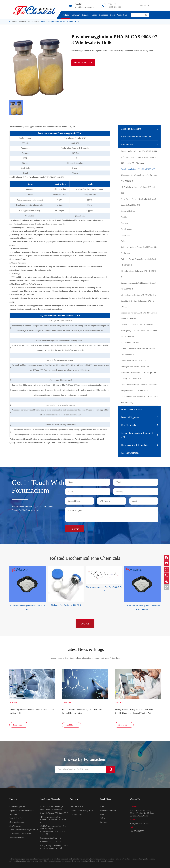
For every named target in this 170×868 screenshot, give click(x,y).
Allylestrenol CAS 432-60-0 (50, 839)
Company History (77, 815)
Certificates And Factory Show (82, 811)
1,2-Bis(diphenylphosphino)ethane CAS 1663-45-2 (138, 190)
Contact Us (122, 15)
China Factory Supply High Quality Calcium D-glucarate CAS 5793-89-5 (139, 202)
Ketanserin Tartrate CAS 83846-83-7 (54, 814)
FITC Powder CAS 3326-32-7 (132, 343)
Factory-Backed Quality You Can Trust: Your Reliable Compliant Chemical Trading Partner (134, 711)
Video (102, 819)
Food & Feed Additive (132, 410)
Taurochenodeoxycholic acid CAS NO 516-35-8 (139, 151)
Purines (124, 241)
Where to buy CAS (83, 63)
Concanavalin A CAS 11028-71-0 (133, 361)
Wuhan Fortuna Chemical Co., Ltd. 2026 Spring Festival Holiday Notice (82, 711)
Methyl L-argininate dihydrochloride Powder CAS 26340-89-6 (138, 352)
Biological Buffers (128, 211)
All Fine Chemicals (130, 453)
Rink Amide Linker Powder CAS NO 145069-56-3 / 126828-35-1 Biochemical (138, 160)
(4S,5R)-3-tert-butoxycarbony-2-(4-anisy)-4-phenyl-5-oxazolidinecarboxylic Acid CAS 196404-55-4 (53, 831)
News (113, 15)
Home (14, 22)
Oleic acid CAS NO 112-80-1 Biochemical (137, 325)
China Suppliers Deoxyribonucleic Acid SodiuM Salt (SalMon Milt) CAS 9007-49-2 (139, 388)
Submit (75, 528)
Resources (103, 15)
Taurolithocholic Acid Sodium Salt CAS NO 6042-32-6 (138, 304)
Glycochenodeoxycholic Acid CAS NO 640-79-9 (139, 274)
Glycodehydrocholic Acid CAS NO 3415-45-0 (138, 295)
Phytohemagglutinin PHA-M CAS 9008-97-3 (60, 22)
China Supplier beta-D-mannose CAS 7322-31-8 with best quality (139, 400)
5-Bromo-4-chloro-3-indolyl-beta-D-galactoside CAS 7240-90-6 (139, 178)
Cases (94, 15)
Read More (19, 725)
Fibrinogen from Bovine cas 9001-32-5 (136, 367)
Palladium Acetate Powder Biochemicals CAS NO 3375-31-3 (138, 262)
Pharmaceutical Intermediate (135, 445)
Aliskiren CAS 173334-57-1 (50, 842)
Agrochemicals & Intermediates (136, 137)
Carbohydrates (126, 229)
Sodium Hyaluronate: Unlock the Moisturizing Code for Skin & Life (32, 711)
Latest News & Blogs (85, 649)
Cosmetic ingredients (131, 129)
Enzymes (124, 223)
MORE (85, 623)
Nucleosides (125, 235)
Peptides (124, 217)
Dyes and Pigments (130, 417)
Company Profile (76, 807)
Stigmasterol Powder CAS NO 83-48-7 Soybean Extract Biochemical (139, 316)
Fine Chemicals (128, 425)
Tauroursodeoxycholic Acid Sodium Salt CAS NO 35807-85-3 (138, 286)
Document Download (108, 811)
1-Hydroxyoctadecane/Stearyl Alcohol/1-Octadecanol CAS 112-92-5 (54, 820)
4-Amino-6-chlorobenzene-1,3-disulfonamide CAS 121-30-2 (51, 809)
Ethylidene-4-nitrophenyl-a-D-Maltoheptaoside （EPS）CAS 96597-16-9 (139, 376)
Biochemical (33, 22)
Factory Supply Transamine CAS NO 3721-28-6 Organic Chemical (54, 847)
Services (86, 15)
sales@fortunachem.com (84, 7)
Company (76, 15)
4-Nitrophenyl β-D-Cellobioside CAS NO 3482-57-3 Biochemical (139, 334)
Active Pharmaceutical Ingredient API (137, 435)
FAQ (102, 815)
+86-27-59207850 (114, 7)
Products (65, 15)
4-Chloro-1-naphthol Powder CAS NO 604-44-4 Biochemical (139, 250)
